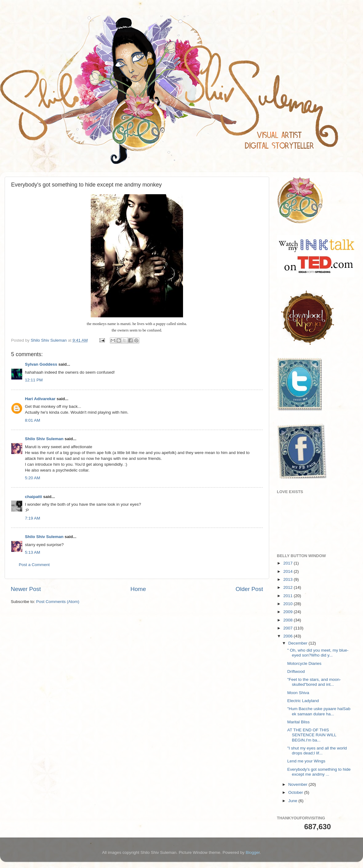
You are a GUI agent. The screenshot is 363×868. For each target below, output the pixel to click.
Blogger (253, 852)
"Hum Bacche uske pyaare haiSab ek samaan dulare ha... (319, 711)
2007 (289, 628)
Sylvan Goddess (41, 364)
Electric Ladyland (303, 701)
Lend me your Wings (306, 761)
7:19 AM (33, 518)
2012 (289, 587)
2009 (289, 612)
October (296, 792)
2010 (289, 604)
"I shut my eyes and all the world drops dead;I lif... (317, 751)
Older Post (249, 589)
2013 (289, 579)
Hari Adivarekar (40, 399)
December (298, 643)
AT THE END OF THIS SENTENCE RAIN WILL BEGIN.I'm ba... (312, 735)
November (298, 784)
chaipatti (34, 497)
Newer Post (26, 589)
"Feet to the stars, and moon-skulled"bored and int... (314, 682)
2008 (289, 620)
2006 (289, 636)
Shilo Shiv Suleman (44, 439)
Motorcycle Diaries (304, 663)
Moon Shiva (298, 693)
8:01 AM (33, 420)
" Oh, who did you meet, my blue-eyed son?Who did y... (318, 653)
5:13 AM (33, 552)
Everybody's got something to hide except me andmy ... (319, 772)
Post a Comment (34, 565)
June (293, 801)
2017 (289, 563)
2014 (289, 571)
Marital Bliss (299, 722)
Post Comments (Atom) (58, 602)
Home (138, 589)
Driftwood (296, 671)
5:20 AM (33, 478)
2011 (289, 596)
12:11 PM (34, 380)
